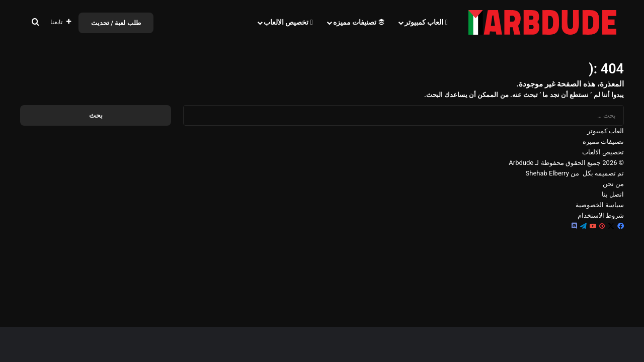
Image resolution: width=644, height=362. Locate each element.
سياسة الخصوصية (600, 205)
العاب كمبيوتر (426, 22)
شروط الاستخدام (601, 215)
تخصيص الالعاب (288, 22)
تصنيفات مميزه (359, 22)
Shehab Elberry (547, 173)
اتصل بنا (613, 194)
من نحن (613, 184)
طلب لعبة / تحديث (116, 23)
